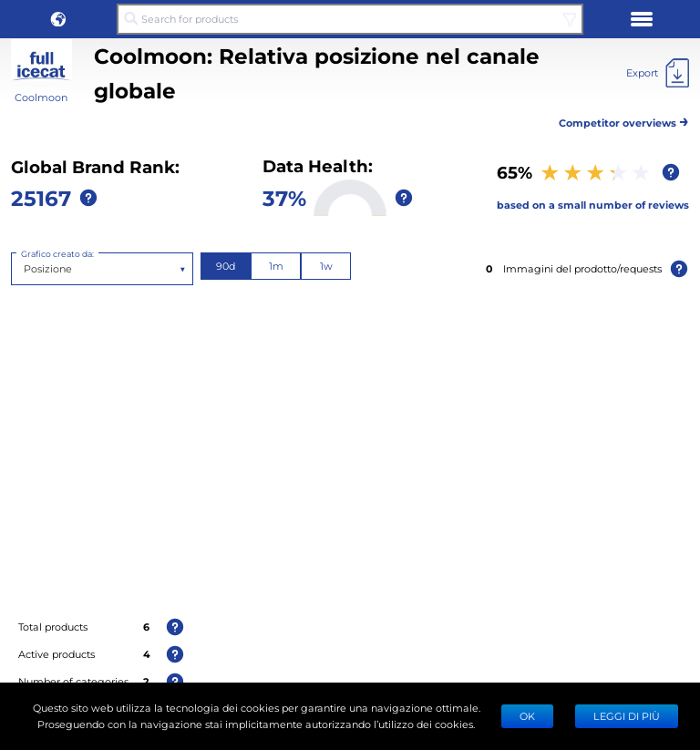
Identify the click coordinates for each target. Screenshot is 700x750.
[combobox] (25, 269)
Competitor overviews (624, 120)
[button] (58, 19)
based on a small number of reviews (593, 205)
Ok (527, 716)
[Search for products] (350, 19)
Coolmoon (41, 97)
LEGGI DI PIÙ (627, 716)
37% (284, 197)
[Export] (658, 73)
